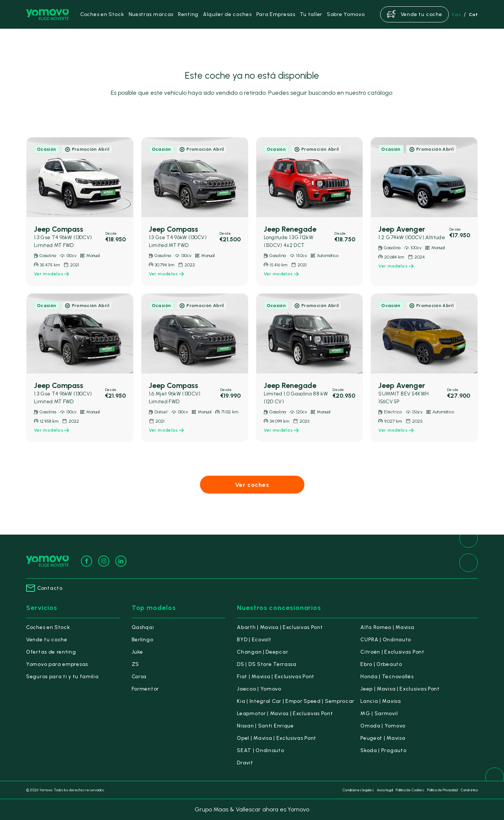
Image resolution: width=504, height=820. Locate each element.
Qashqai (143, 627)
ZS (135, 664)
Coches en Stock (48, 627)
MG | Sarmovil (379, 713)
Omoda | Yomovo (383, 726)
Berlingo (143, 640)
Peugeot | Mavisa (383, 738)
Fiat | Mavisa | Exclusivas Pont (276, 677)
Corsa (139, 677)
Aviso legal (385, 790)
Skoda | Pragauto (383, 750)
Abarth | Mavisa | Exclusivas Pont (280, 627)
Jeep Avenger (402, 229)
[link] (80, 211)
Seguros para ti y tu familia (62, 677)
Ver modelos (51, 274)
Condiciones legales (358, 790)
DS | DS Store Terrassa (267, 664)
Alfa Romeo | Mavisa (387, 627)
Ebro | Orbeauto (381, 664)
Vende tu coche (47, 640)
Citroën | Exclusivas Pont (392, 652)
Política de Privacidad (442, 790)
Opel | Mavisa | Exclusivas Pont (277, 738)
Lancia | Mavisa (381, 701)
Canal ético (469, 790)
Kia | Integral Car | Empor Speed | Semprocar (296, 701)
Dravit (245, 763)
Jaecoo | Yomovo (259, 689)
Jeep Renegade (290, 229)
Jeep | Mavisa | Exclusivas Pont (400, 689)
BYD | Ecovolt (254, 640)
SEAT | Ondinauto (260, 750)
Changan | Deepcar (262, 652)
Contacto (44, 588)
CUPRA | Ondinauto (386, 640)
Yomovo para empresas (57, 664)
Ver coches (252, 485)
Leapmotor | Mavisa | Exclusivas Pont (285, 713)
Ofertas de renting (51, 652)
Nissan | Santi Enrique (265, 726)
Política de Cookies (410, 790)
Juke (137, 652)
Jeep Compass (59, 229)
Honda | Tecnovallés (387, 677)
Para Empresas (276, 14)
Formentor (145, 689)
